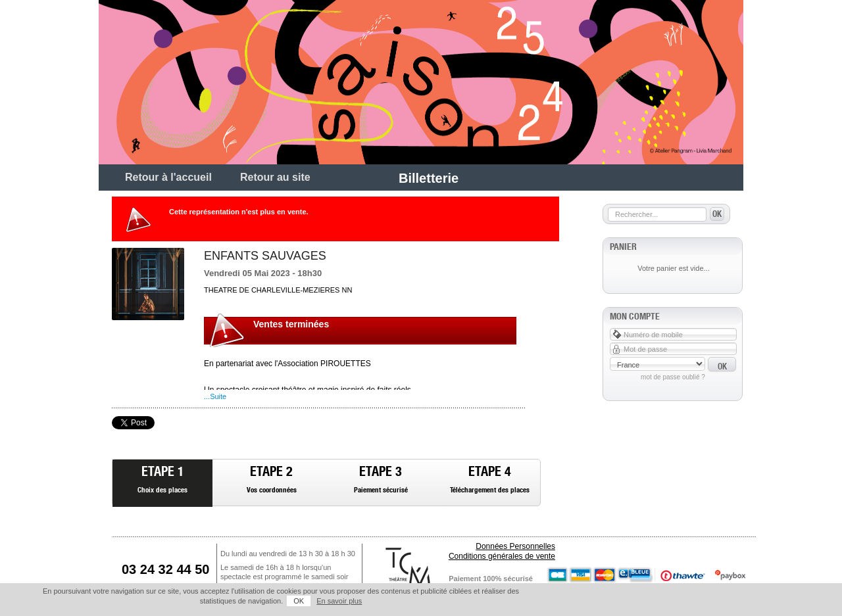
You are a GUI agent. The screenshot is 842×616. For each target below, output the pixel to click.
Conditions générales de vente (502, 556)
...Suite (215, 396)
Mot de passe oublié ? (673, 377)
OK (299, 601)
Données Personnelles (515, 546)
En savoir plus (339, 601)
